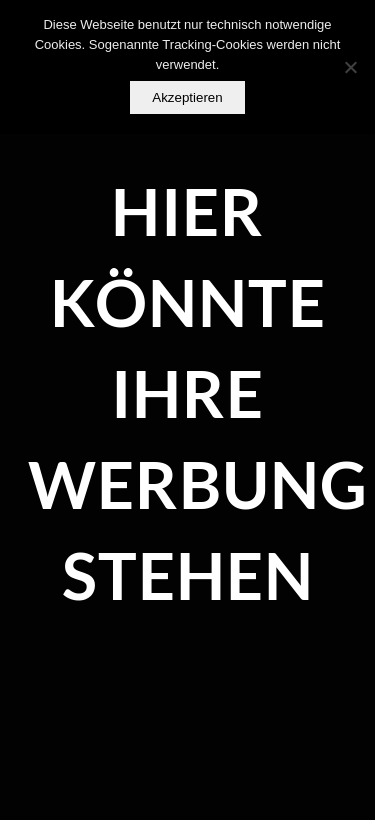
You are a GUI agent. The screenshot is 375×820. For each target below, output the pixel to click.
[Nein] (350, 67)
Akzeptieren (187, 97)
